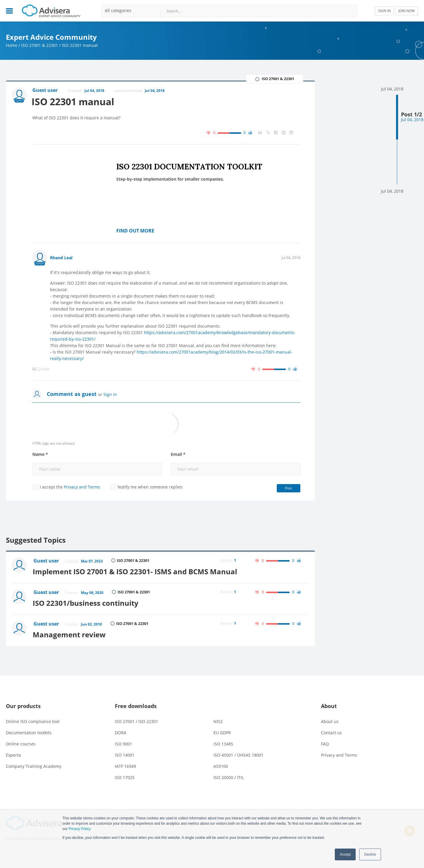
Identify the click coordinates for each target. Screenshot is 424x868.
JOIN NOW (407, 11)
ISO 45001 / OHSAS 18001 (238, 754)
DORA (121, 731)
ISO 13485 (223, 742)
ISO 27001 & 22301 (40, 45)
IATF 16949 (125, 765)
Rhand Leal (61, 258)
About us (330, 720)
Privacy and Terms (82, 487)
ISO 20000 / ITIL (229, 776)
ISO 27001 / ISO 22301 (136, 720)
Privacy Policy (79, 829)
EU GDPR (222, 731)
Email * (178, 454)
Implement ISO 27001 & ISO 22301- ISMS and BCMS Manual (136, 571)
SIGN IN (384, 11)
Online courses (21, 742)
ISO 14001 (125, 754)
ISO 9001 (124, 742)
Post (289, 488)
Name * (40, 454)
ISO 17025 (125, 776)
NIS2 (218, 720)
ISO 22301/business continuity (87, 602)
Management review (70, 633)
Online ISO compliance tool (33, 720)
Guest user (47, 561)
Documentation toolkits (29, 731)
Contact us (331, 731)
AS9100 (221, 765)
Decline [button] (370, 854)
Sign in (110, 394)
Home (12, 45)
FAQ (325, 742)
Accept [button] (345, 854)
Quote (41, 369)
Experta (13, 754)
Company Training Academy (34, 765)
